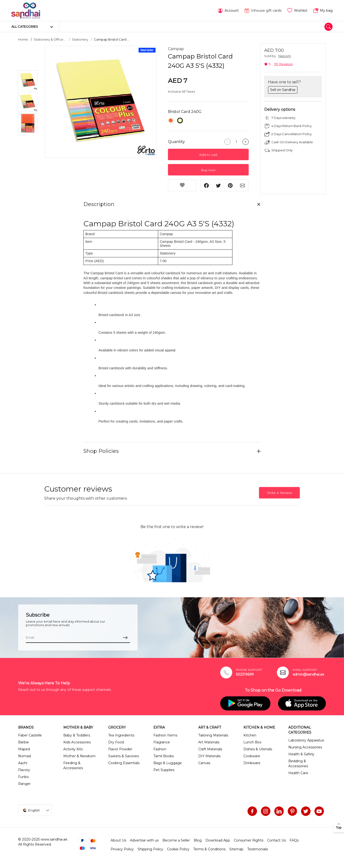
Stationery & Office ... (50, 39)
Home (23, 39)
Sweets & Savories (124, 756)
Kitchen (250, 735)
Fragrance (162, 742)
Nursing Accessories (305, 747)
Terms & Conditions (209, 849)
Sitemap (236, 849)
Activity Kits (73, 749)
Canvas (204, 763)
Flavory (24, 770)
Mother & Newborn (79, 756)
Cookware (252, 756)
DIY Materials (209, 756)
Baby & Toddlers (77, 735)
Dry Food (116, 742)
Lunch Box (252, 742)
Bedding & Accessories (298, 764)
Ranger (24, 784)
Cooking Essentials (124, 763)
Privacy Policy (122, 849)
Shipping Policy (150, 849)
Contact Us (276, 840)
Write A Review (279, 493)
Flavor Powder (120, 749)
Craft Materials (210, 749)
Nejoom (285, 56)
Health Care (298, 773)
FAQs (294, 840)
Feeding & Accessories (73, 765)
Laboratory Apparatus (306, 740)
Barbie (24, 742)
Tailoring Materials (213, 735)
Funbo (24, 777)
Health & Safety (301, 754)
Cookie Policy (178, 849)
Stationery (80, 39)
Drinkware (252, 763)
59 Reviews (283, 64)
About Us (118, 840)
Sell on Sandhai (283, 90)
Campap (176, 49)
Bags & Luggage (168, 763)
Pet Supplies (164, 770)
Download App (218, 840)
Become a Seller (176, 840)
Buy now (208, 170)
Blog (198, 840)
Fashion (160, 749)
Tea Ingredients (121, 735)
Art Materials (209, 742)
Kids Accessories (77, 742)
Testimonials (258, 849)
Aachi (23, 763)
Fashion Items (165, 735)
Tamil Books (164, 756)
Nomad (24, 756)
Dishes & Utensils (258, 749)
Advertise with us (144, 840)
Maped (24, 749)
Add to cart (208, 155)
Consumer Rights (249, 840)
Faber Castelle (30, 735)
